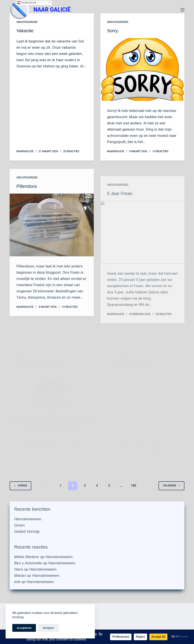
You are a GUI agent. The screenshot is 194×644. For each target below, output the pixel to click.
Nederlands (27, 3)
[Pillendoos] (52, 232)
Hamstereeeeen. (28, 519)
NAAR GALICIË (52, 10)
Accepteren (24, 628)
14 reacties (70, 314)
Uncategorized (27, 22)
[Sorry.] (142, 69)
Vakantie (25, 31)
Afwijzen (48, 628)
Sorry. (113, 31)
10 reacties (160, 151)
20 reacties (71, 151)
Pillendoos (27, 193)
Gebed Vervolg (27, 532)
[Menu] (182, 10)
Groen (19, 525)
